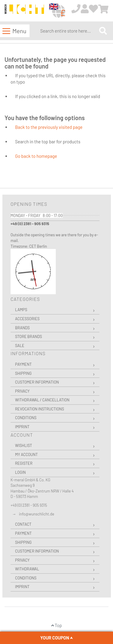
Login (20, 472)
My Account (26, 454)
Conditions (26, 418)
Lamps (21, 310)
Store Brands (28, 336)
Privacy (22, 391)
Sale (20, 346)
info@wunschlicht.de (37, 514)
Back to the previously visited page (49, 127)
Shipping (23, 373)
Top (57, 625)
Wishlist (24, 445)
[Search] (103, 31)
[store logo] (24, 11)
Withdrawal (27, 569)
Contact (23, 524)
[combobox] (68, 31)
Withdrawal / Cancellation (42, 400)
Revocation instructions (40, 409)
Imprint (22, 427)
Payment (23, 364)
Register (24, 463)
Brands (22, 328)
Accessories (27, 319)
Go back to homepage (36, 156)
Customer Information (37, 382)
